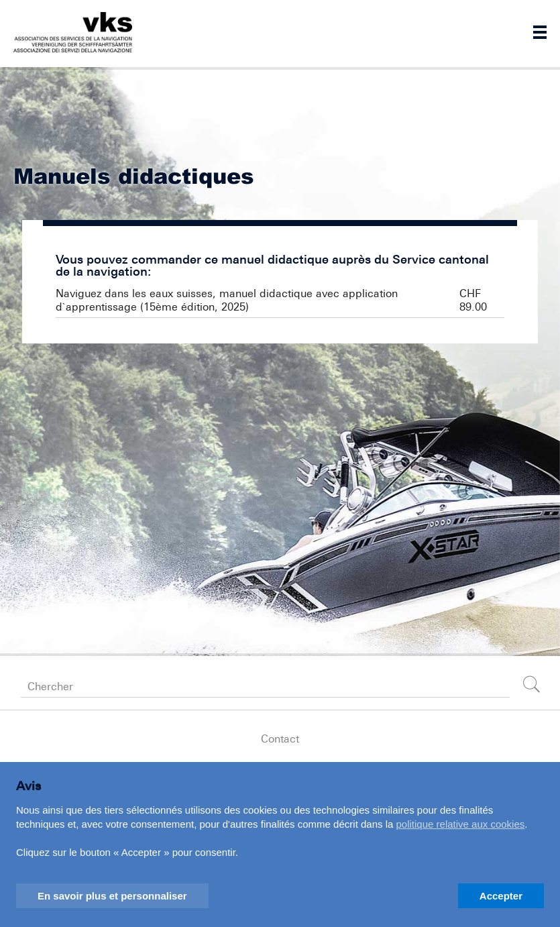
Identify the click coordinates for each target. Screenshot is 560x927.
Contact (280, 739)
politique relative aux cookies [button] (461, 824)
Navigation (540, 32)
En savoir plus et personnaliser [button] (112, 896)
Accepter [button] (501, 896)
